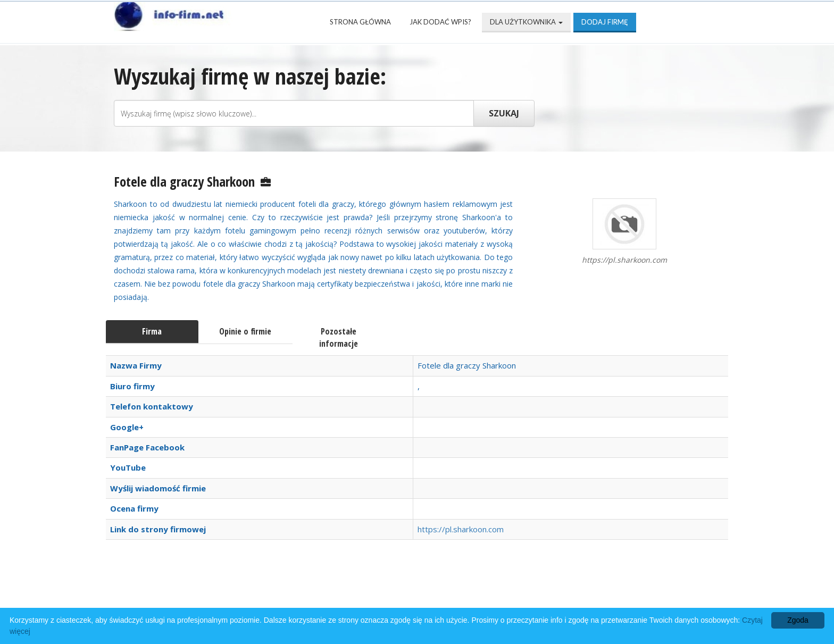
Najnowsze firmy (252, 591)
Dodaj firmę (605, 22)
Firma (152, 331)
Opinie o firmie (245, 331)
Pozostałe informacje (339, 337)
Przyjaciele (456, 591)
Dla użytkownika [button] (526, 22)
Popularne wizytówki (361, 591)
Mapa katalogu (538, 591)
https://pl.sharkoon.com (461, 529)
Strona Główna (360, 22)
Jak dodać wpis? (440, 22)
